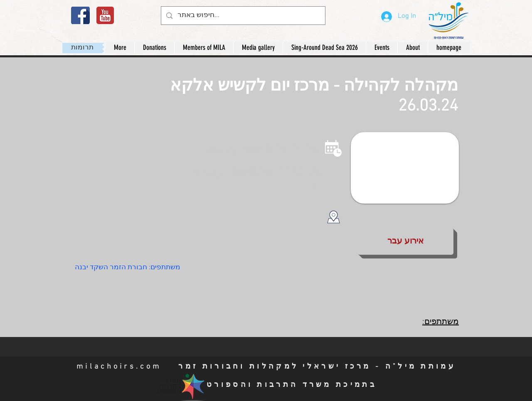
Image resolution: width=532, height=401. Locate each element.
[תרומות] (82, 48)
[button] (413, 48)
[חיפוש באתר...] (243, 16)
